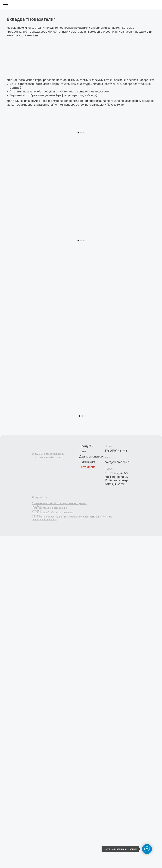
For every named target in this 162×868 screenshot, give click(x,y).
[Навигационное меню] (5, 5)
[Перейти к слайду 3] (84, 203)
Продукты (86, 657)
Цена (83, 663)
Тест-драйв (87, 678)
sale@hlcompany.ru (118, 673)
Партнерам (87, 673)
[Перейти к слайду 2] (81, 203)
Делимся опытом (91, 668)
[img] (48, 660)
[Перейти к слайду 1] (78, 203)
